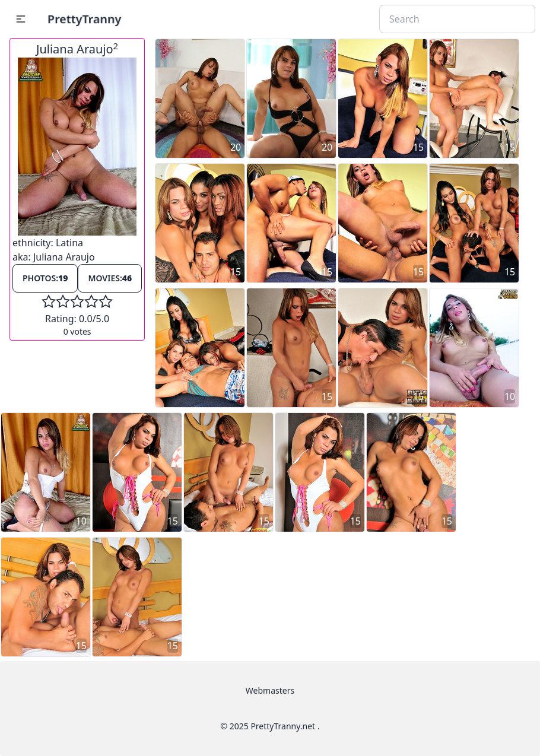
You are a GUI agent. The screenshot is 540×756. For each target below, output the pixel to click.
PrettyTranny (84, 19)
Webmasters (270, 690)
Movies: (110, 278)
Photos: (45, 278)
